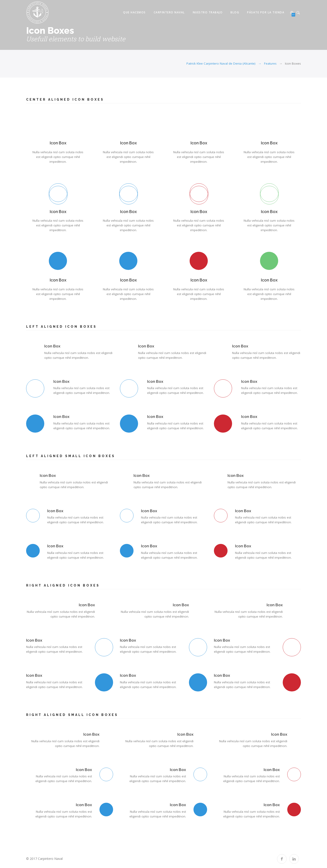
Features (270, 63)
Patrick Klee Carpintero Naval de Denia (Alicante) (221, 63)
